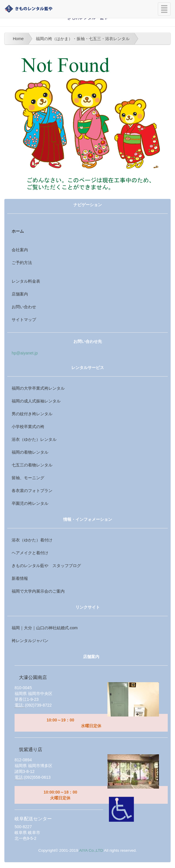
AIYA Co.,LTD (91, 850)
